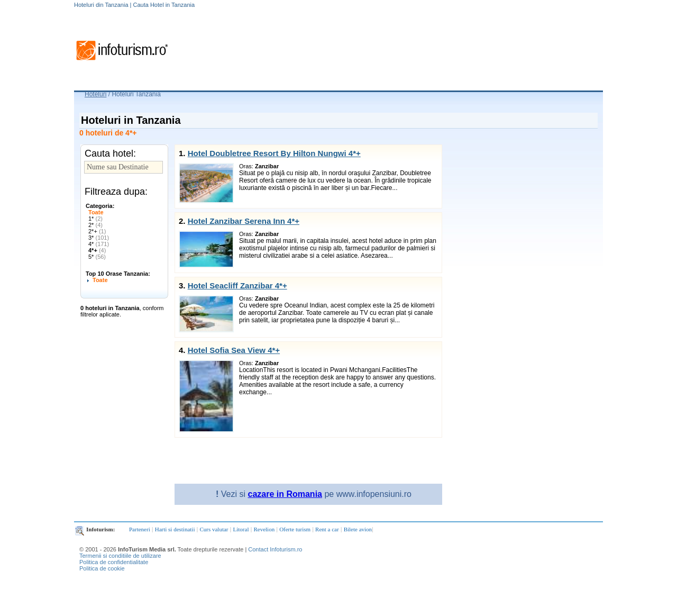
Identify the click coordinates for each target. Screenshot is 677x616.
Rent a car (327, 529)
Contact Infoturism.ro (275, 549)
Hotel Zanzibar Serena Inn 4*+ (244, 221)
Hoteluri (95, 94)
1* (95, 219)
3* (99, 238)
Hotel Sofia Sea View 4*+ (234, 350)
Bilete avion (358, 529)
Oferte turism (295, 529)
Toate (96, 212)
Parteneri (140, 529)
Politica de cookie (102, 568)
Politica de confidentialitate (114, 562)
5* (97, 257)
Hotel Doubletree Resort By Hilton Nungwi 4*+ (274, 153)
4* (99, 244)
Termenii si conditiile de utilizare (120, 556)
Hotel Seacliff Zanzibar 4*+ (237, 286)
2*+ (97, 231)
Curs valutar (214, 529)
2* (95, 225)
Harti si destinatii (175, 529)
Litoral (241, 529)
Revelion (264, 529)
